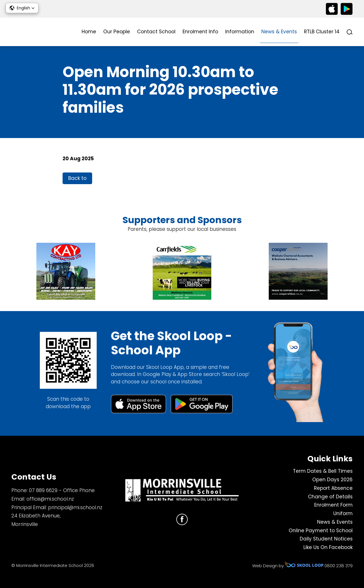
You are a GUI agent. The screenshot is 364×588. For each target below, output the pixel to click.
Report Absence (333, 488)
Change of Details (330, 497)
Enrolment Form (333, 505)
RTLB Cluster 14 (322, 32)
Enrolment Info (200, 32)
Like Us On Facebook (328, 547)
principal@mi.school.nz (75, 507)
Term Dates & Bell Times (323, 471)
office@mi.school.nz (50, 499)
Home (89, 32)
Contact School (156, 32)
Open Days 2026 (332, 480)
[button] (22, 8)
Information (240, 32)
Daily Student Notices (326, 539)
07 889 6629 (43, 490)
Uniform (343, 513)
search (350, 32)
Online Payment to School (321, 531)
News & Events (279, 32)
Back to (77, 178)
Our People (117, 32)
